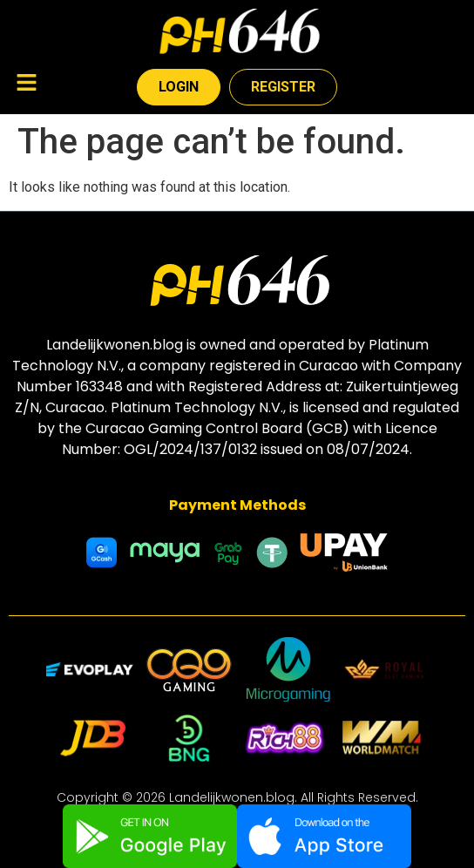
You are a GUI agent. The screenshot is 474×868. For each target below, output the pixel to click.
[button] (26, 85)
